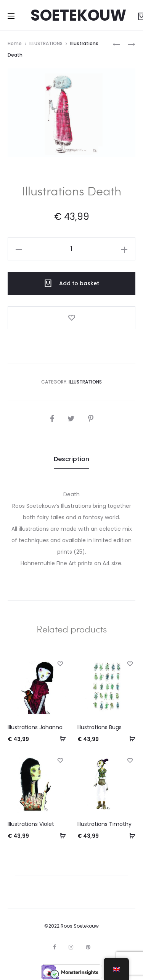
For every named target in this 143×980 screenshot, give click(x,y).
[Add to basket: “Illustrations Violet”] (60, 835)
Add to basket (72, 283)
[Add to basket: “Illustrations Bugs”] (130, 739)
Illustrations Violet (31, 824)
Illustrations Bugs (100, 727)
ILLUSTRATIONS (46, 43)
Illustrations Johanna (35, 727)
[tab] (71, 459)
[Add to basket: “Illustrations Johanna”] (60, 739)
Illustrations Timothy (104, 824)
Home (15, 43)
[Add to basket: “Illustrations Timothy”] (130, 835)
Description (71, 459)
